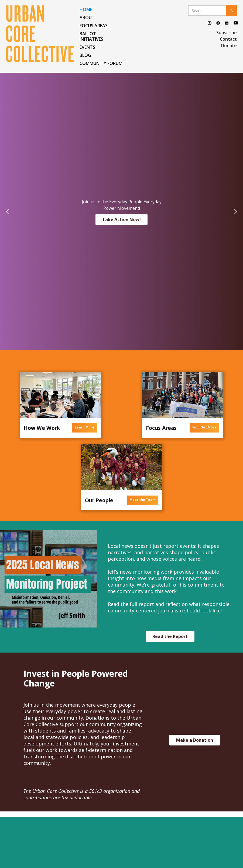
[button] (11, 212)
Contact (228, 39)
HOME (86, 9)
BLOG (85, 55)
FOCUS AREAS (94, 26)
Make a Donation (195, 740)
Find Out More (204, 427)
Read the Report (170, 636)
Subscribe (227, 33)
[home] (42, 34)
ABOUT (87, 18)
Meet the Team (143, 500)
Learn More (85, 427)
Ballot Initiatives (91, 36)
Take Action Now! (121, 219)
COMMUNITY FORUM (101, 63)
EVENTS (87, 47)
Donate (229, 46)
